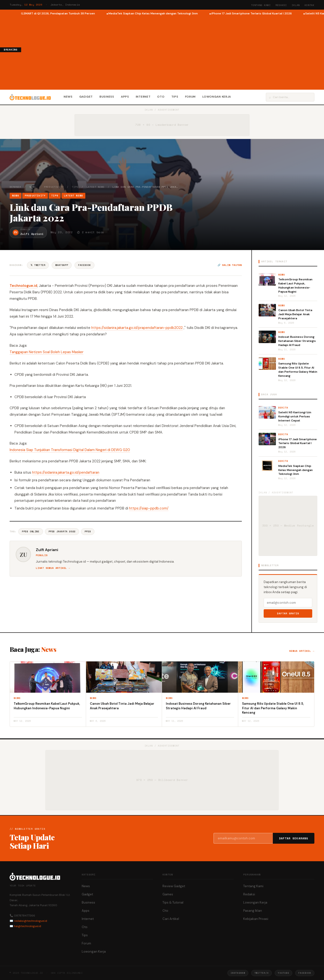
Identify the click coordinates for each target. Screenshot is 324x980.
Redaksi (281, 5)
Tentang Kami (261, 5)
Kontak (309, 5)
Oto (161, 97)
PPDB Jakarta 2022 (62, 531)
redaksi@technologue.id (31, 921)
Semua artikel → (302, 651)
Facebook (84, 265)
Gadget (86, 97)
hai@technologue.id (28, 926)
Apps (125, 97)
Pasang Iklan (253, 911)
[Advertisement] (173, 52)
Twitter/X (262, 973)
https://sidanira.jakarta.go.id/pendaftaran (66, 472)
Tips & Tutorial (173, 902)
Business (107, 97)
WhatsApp (62, 265)
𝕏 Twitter (38, 265)
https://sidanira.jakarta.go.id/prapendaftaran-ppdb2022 (137, 328)
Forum (190, 97)
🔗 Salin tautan (230, 265)
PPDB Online (31, 531)
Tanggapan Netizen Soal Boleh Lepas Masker (47, 352)
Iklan (296, 5)
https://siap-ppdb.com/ (149, 508)
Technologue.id (23, 286)
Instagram (238, 973)
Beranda (15, 187)
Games (168, 894)
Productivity (54, 187)
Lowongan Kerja (217, 97)
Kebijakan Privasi (256, 919)
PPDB (88, 531)
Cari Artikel (171, 919)
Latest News (96, 187)
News (68, 97)
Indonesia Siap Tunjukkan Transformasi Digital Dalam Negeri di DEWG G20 (70, 450)
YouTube (283, 973)
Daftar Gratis (288, 613)
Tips (175, 97)
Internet (143, 97)
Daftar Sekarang (294, 838)
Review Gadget (174, 886)
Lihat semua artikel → (53, 568)
